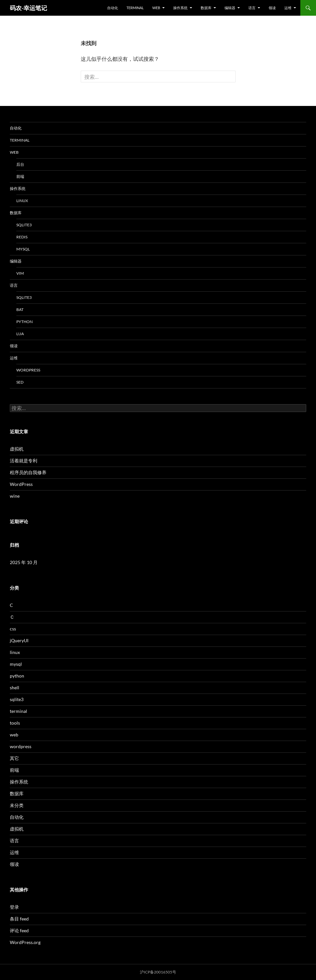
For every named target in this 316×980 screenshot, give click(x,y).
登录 (14, 907)
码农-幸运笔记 (28, 8)
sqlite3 (24, 225)
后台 (20, 164)
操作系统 (180, 8)
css (13, 629)
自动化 (113, 8)
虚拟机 (17, 449)
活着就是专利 (24, 461)
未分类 (17, 805)
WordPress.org (25, 942)
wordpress (28, 370)
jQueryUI (19, 640)
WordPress (21, 484)
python (25, 322)
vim (20, 273)
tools (15, 723)
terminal (135, 8)
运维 (288, 8)
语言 (252, 8)
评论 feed (19, 930)
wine (15, 496)
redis (22, 237)
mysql (23, 249)
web (156, 8)
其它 (14, 758)
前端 (20, 176)
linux (22, 201)
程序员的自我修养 (28, 472)
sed (20, 382)
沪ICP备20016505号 (158, 972)
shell (15, 688)
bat (20, 309)
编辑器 (230, 8)
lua (20, 334)
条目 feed (19, 919)
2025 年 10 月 (24, 562)
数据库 (206, 8)
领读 (272, 8)
